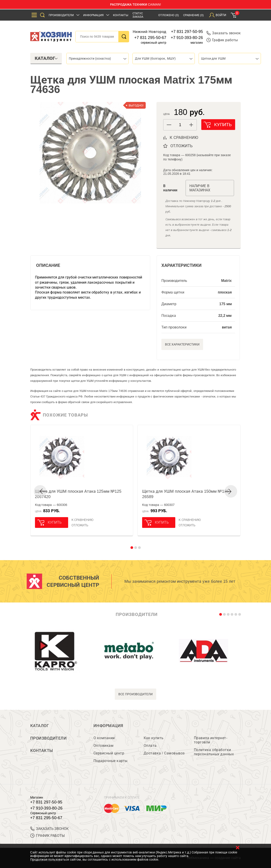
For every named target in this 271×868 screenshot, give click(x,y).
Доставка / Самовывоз (164, 753)
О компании (104, 738)
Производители (61, 15)
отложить (181, 146)
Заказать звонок (224, 33)
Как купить (154, 738)
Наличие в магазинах (200, 188)
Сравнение (193, 15)
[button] (191, 125)
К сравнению (83, 520)
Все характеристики (182, 344)
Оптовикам (104, 746)
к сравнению (184, 138)
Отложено (169, 15)
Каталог (40, 726)
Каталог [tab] (46, 58)
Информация (93, 15)
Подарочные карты (111, 761)
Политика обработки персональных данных (214, 752)
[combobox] (98, 58)
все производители (135, 694)
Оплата (150, 746)
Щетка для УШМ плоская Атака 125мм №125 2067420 (78, 494)
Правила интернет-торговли (211, 740)
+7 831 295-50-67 (150, 38)
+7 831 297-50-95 (187, 32)
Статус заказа (138, 15)
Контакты (121, 15)
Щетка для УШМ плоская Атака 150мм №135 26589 (185, 494)
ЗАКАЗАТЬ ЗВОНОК (49, 829)
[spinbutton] (180, 125)
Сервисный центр (109, 753)
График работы (222, 40)
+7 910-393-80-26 (187, 38)
